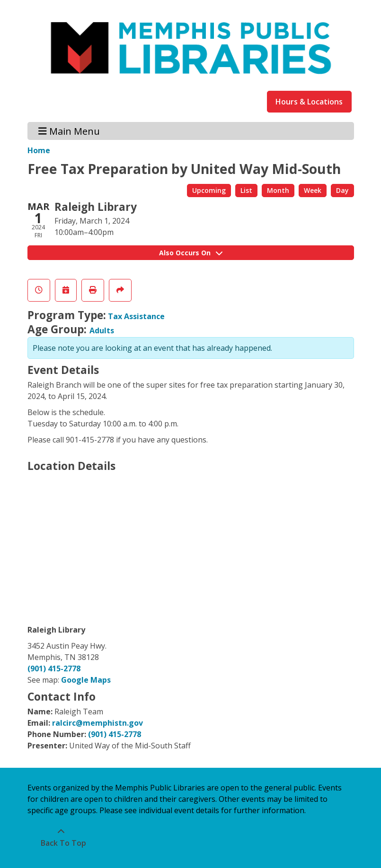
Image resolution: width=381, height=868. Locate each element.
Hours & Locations (309, 102)
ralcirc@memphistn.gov (97, 723)
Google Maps (86, 680)
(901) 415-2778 (54, 668)
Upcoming (209, 190)
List (246, 190)
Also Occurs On (191, 253)
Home (39, 150)
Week (313, 190)
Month (278, 190)
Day (342, 190)
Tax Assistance (136, 316)
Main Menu (69, 131)
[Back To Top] (61, 837)
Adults (102, 330)
